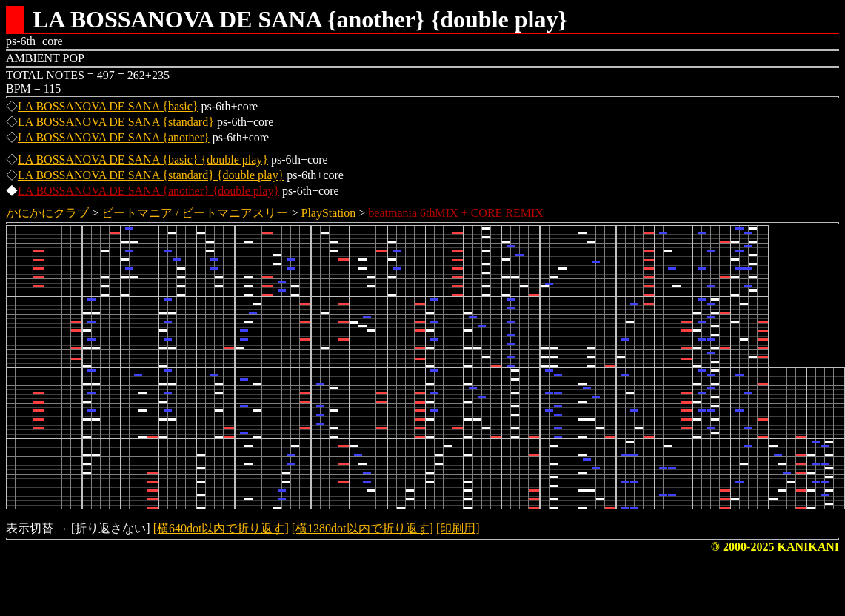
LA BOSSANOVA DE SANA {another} (114, 137)
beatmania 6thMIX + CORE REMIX (456, 213)
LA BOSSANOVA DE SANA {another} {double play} (148, 191)
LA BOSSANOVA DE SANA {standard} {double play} (151, 175)
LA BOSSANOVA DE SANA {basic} (108, 106)
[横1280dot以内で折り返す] (363, 528)
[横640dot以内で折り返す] (221, 528)
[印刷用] (458, 528)
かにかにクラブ (47, 213)
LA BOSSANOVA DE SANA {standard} (116, 122)
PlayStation (329, 213)
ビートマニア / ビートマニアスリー (195, 213)
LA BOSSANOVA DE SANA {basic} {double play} (143, 160)
